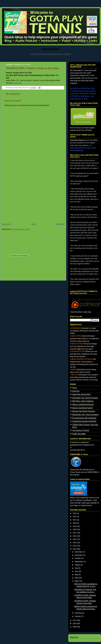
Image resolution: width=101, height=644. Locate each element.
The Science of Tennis (81, 430)
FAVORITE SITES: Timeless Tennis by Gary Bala (32, 68)
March (77, 581)
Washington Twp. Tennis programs (85, 415)
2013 (75, 546)
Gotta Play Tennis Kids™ (82, 394)
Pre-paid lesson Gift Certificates (84, 418)
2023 (75, 513)
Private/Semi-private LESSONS (84, 421)
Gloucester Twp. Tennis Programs (85, 398)
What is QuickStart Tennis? (83, 408)
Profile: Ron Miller (79, 434)
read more (18, 83)
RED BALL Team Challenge (83, 401)
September (79, 562)
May (77, 575)
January (78, 616)
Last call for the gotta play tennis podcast (50, 54)
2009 (75, 627)
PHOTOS (76, 391)
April (77, 578)
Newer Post (6, 224)
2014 (75, 543)
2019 (75, 526)
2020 (75, 523)
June (77, 571)
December (79, 552)
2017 (75, 533)
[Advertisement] (26, 195)
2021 (75, 520)
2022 (75, 517)
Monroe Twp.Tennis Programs (84, 411)
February (78, 613)
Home (33, 224)
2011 (75, 620)
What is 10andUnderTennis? (83, 404)
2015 (75, 539)
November (79, 555)
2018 (75, 530)
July (77, 568)
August (78, 565)
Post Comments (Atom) (21, 229)
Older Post (60, 224)
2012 (75, 549)
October (78, 558)
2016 (75, 536)
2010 (75, 624)
